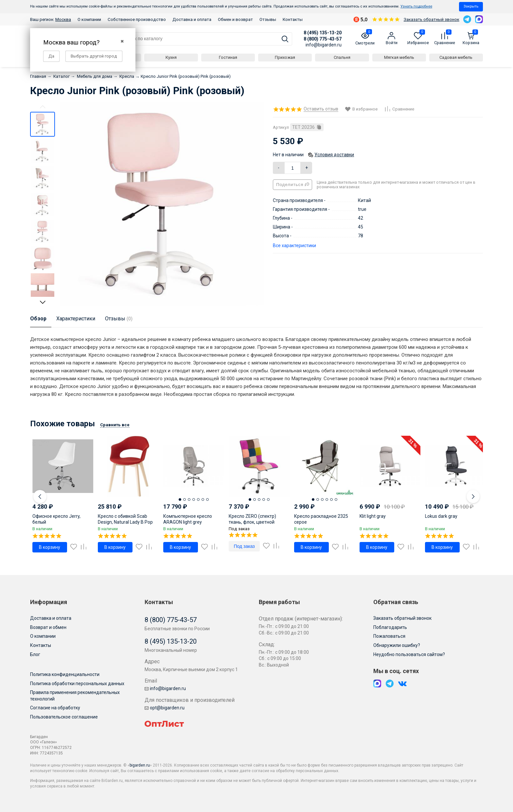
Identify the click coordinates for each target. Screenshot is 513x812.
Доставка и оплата (192, 19)
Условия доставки (334, 155)
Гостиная (228, 57)
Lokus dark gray (441, 516)
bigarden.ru (140, 765)
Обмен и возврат (235, 19)
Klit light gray (373, 516)
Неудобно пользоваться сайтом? (409, 654)
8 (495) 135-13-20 (323, 33)
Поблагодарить (390, 627)
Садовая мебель (456, 57)
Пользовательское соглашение (64, 717)
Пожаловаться (389, 636)
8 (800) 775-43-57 (323, 39)
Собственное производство (137, 19)
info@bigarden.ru (324, 45)
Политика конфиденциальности (65, 674)
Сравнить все (115, 425)
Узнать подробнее (416, 6)
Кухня (171, 57)
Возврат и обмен (48, 627)
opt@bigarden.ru (165, 708)
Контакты (293, 19)
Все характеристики (294, 245)
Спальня (342, 57)
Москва (63, 19)
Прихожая (285, 57)
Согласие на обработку (55, 708)
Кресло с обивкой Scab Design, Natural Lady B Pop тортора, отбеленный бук (125, 522)
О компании (89, 19)
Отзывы (268, 19)
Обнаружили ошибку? (397, 645)
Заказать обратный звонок (432, 19)
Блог (35, 654)
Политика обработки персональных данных (77, 684)
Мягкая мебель (399, 57)
